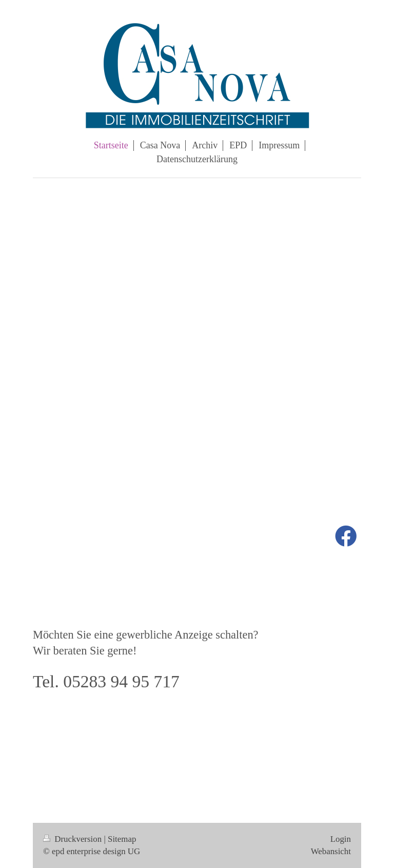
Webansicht (331, 851)
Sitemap (122, 839)
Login (341, 839)
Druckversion (73, 839)
